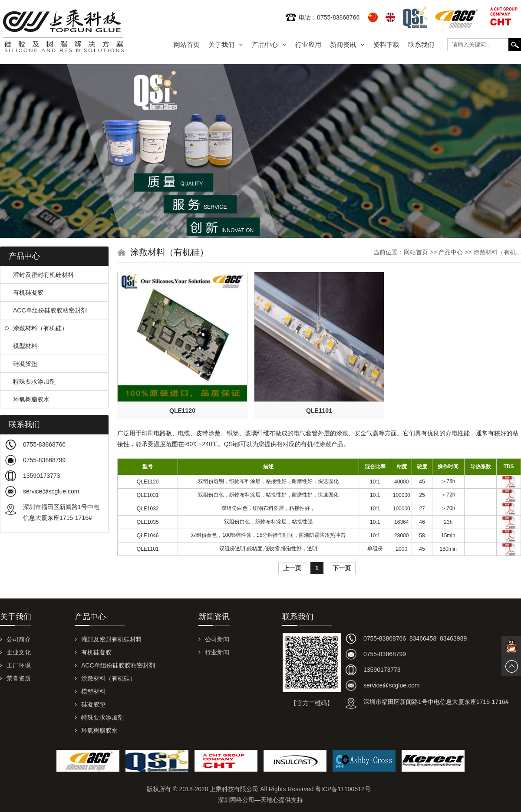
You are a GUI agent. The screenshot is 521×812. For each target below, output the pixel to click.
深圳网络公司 (236, 800)
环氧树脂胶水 (27, 399)
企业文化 (15, 652)
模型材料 (21, 346)
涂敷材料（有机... (497, 252)
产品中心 (269, 44)
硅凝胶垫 (21, 364)
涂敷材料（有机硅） (36, 328)
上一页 (292, 568)
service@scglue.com (51, 491)
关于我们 (226, 44)
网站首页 (187, 44)
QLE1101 (319, 411)
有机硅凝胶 (24, 293)
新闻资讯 (347, 44)
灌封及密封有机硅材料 (39, 275)
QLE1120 (182, 411)
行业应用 (308, 44)
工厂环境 (15, 665)
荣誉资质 (15, 678)
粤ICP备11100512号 (343, 789)
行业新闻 (214, 652)
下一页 (342, 568)
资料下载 (386, 44)
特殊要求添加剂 (30, 381)
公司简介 (15, 639)
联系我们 (421, 44)
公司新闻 (214, 639)
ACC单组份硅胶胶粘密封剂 (46, 310)
